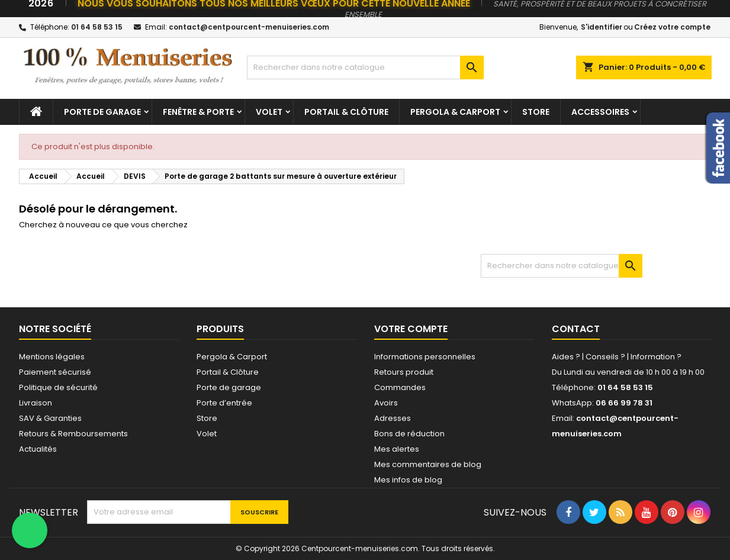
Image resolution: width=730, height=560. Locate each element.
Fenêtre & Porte (198, 112)
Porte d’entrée (224, 403)
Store (536, 112)
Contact (576, 329)
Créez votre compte (672, 27)
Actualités (38, 449)
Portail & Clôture (346, 112)
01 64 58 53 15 (97, 27)
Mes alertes (397, 449)
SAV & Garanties (50, 418)
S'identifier (602, 27)
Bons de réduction (409, 434)
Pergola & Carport (455, 112)
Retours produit (404, 372)
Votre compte (411, 329)
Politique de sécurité (58, 387)
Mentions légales (52, 357)
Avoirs (386, 403)
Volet (269, 112)
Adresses (393, 418)
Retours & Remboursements (73, 434)
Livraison (36, 403)
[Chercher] (365, 67)
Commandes (400, 387)
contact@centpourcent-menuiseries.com (249, 27)
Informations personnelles (425, 357)
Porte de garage (102, 112)
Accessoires (600, 112)
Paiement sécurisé (55, 372)
